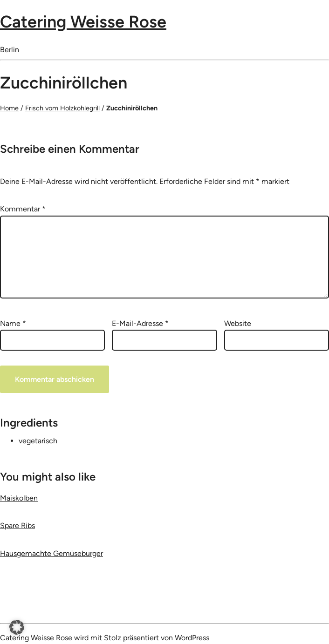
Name (13, 323)
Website (238, 323)
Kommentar (23, 209)
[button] (17, 627)
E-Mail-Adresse (140, 323)
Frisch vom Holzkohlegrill (62, 108)
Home (9, 108)
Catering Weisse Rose (83, 22)
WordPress (192, 638)
